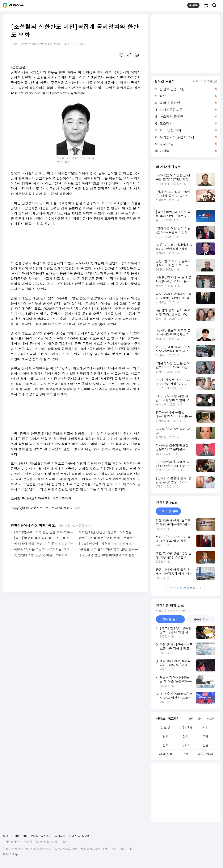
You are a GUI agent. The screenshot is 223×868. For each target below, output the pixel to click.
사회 (205, 728)
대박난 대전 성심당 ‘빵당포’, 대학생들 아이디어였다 (109, 532)
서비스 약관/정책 (79, 836)
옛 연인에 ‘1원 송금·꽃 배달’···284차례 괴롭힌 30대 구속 (44, 555)
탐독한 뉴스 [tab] (201, 619)
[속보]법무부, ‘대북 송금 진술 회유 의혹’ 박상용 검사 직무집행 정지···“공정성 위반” (44, 532)
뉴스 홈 (166, 728)
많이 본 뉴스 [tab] (170, 619)
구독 (193, 5)
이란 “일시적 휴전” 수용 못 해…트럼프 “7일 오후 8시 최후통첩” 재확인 (109, 538)
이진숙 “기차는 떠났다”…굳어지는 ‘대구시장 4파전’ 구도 (44, 549)
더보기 (186, 588)
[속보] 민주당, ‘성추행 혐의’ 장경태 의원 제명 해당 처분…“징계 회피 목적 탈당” (109, 544)
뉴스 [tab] (191, 718)
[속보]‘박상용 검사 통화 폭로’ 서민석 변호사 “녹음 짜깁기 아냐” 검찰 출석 (44, 538)
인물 (205, 745)
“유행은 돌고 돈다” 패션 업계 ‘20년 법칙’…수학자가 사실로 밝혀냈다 (109, 549)
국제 (205, 736)
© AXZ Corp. (11, 854)
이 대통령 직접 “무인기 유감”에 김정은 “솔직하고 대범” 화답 (44, 544)
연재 (186, 754)
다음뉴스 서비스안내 (15, 836)
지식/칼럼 (166, 754)
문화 (166, 745)
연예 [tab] (200, 718)
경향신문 (16, 5)
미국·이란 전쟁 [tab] (168, 511)
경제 (166, 736)
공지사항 (60, 836)
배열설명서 (205, 754)
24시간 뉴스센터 (41, 836)
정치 (186, 736)
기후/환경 (186, 728)
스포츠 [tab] (210, 718)
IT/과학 (186, 745)
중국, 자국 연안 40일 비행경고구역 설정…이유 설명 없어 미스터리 (109, 555)
